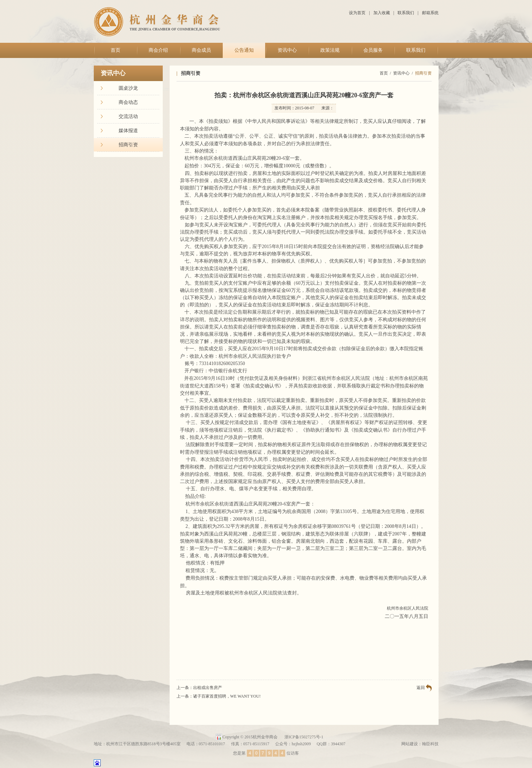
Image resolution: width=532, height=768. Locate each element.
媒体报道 (128, 131)
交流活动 (128, 116)
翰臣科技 (430, 744)
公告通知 (244, 50)
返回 (421, 688)
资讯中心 (287, 50)
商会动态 (128, 102)
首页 (116, 50)
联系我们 (406, 13)
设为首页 (357, 13)
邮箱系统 (430, 13)
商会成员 (201, 50)
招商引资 (128, 145)
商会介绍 (158, 50)
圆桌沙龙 (128, 88)
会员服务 (373, 50)
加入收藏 (382, 13)
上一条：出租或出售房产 (199, 688)
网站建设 (410, 744)
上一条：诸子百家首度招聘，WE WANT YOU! (219, 696)
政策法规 (330, 50)
